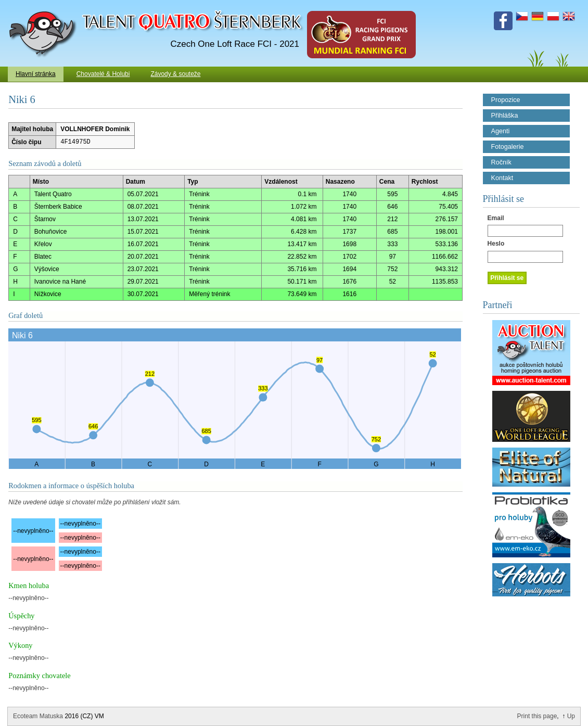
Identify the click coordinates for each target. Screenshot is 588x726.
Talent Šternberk (44, 5)
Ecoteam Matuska (38, 716)
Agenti (501, 131)
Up (571, 716)
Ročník (501, 162)
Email (496, 218)
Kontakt (502, 178)
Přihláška (505, 116)
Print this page (537, 716)
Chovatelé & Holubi (103, 74)
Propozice (506, 100)
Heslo (496, 244)
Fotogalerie (508, 147)
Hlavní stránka (36, 74)
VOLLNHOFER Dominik (95, 129)
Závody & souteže (175, 74)
